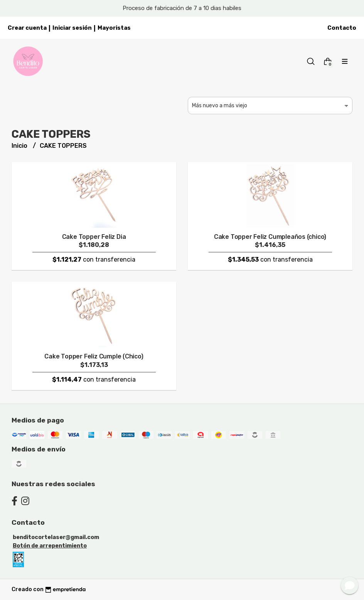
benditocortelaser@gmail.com (56, 537)
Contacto (342, 28)
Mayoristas (114, 28)
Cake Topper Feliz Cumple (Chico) (94, 356)
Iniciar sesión (72, 28)
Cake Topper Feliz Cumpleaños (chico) (270, 237)
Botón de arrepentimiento (50, 546)
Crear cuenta (27, 28)
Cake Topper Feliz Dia (94, 237)
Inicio (20, 146)
